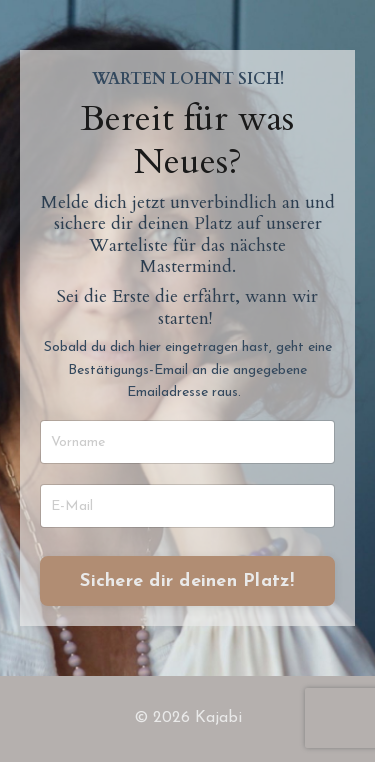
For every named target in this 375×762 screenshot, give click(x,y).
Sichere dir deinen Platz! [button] (187, 581)
